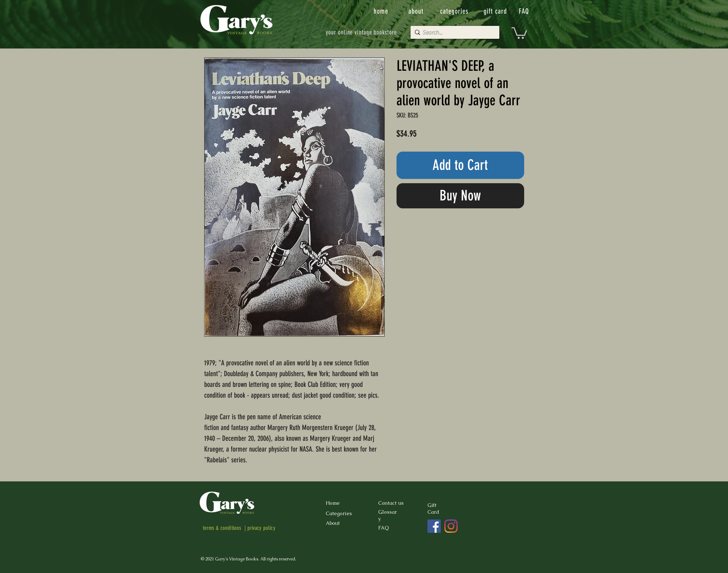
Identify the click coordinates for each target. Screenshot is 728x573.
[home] (382, 11)
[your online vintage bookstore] (361, 32)
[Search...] (453, 33)
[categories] (455, 11)
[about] (417, 11)
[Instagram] (451, 526)
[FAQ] (525, 11)
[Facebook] (434, 526)
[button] (519, 32)
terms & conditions (222, 528)
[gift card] (496, 11)
